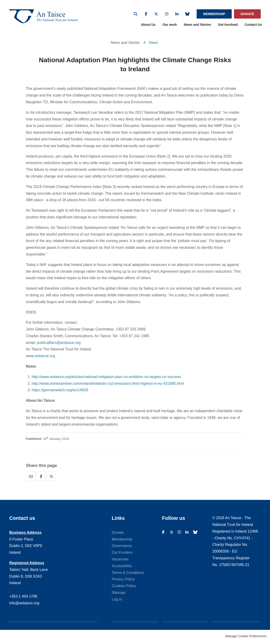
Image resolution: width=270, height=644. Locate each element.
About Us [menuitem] (148, 26)
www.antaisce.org (41, 357)
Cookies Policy (124, 587)
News (153, 44)
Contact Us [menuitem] (253, 26)
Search (136, 14)
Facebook (146, 14)
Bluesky (187, 14)
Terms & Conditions (128, 574)
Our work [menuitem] (170, 26)
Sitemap (119, 594)
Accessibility (122, 567)
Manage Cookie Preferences (246, 638)
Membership (214, 14)
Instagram (167, 14)
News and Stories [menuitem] (197, 26)
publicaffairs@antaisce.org (59, 344)
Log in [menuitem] (117, 600)
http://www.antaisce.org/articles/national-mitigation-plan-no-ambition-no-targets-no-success (106, 378)
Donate (247, 14)
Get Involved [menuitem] (228, 26)
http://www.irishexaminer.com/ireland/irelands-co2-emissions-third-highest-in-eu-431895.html (108, 385)
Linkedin (177, 14)
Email (31, 478)
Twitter (156, 14)
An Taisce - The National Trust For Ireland (46, 17)
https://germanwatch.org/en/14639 (60, 391)
